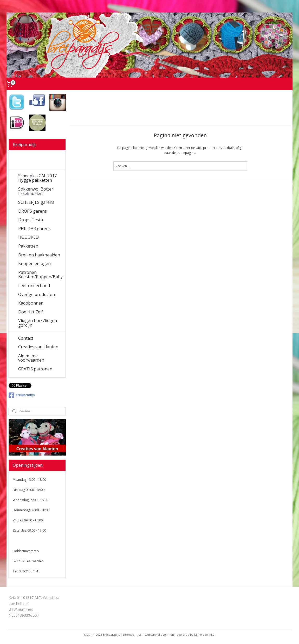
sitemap (129, 634)
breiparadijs (22, 395)
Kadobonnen (31, 303)
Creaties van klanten (38, 347)
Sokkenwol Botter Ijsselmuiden (36, 191)
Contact (26, 338)
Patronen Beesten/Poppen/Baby (40, 275)
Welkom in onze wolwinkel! (34, 161)
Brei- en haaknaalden (39, 255)
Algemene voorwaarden (31, 358)
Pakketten (28, 246)
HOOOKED (28, 237)
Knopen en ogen (34, 263)
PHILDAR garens (34, 229)
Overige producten (37, 294)
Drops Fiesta (31, 220)
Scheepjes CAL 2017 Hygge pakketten (37, 178)
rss (139, 634)
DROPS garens (32, 211)
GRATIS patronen (35, 369)
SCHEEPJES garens (36, 202)
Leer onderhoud (34, 286)
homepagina (186, 153)
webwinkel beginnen (159, 634)
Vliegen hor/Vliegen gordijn (38, 323)
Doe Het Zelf (31, 312)
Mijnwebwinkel (205, 634)
